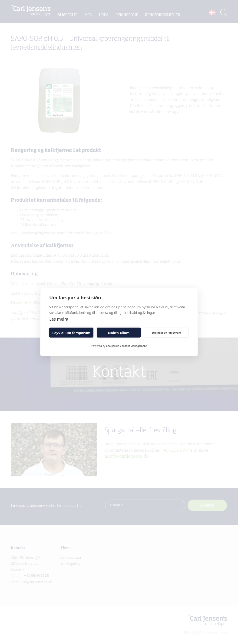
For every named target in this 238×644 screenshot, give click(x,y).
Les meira (59, 319)
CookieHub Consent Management (126, 346)
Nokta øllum (119, 333)
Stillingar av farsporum (166, 333)
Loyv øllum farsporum (71, 333)
